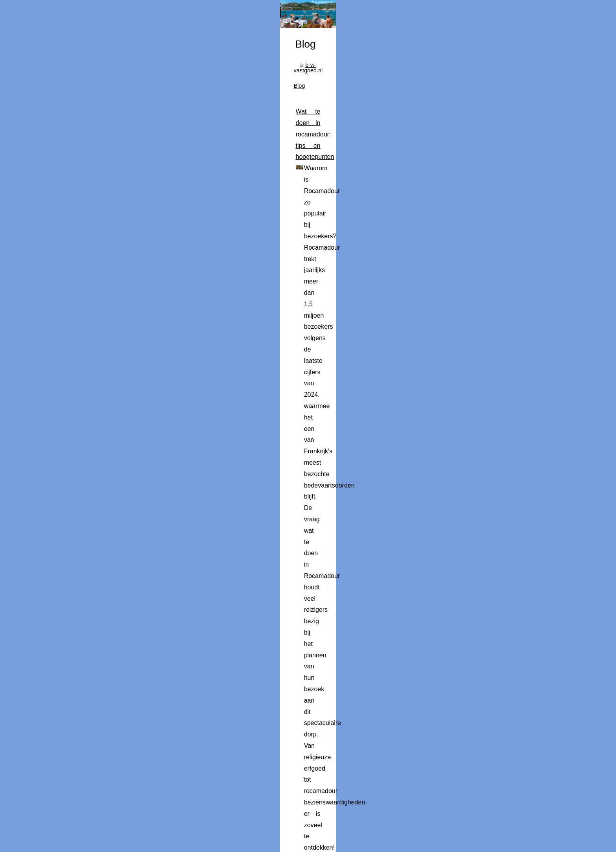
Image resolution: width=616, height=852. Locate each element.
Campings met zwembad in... (472, 393)
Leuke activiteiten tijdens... (469, 428)
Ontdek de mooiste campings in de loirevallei (181, 797)
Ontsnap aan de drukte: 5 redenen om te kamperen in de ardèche (168, 707)
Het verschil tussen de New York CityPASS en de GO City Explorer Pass (177, 431)
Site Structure (187, 835)
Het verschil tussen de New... (472, 304)
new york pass (98, 488)
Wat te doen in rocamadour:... (473, 286)
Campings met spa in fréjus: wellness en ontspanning (150, 604)
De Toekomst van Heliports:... (473, 357)
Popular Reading (149, 835)
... (234, 396)
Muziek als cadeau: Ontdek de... (476, 321)
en (75, 844)
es (85, 844)
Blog (132, 291)
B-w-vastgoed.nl (108, 835)
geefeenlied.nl (367, 546)
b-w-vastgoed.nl (100, 291)
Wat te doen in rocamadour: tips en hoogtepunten (145, 317)
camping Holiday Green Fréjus (196, 672)
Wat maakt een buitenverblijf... (474, 410)
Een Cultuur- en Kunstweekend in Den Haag (181, 810)
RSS (249, 835)
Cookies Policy (223, 835)
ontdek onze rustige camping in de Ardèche (346, 752)
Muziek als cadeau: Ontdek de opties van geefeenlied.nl (154, 523)
